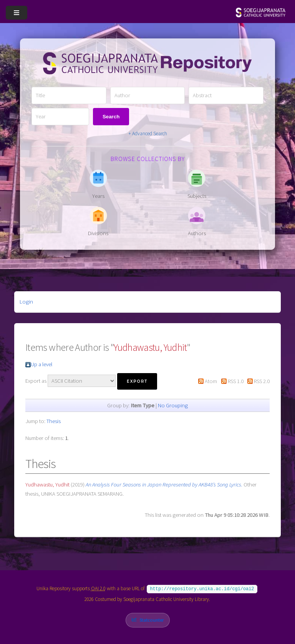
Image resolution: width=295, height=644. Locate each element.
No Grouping (173, 405)
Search (111, 117)
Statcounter (152, 619)
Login (26, 302)
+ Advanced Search (148, 134)
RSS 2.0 (262, 381)
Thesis (54, 421)
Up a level (41, 364)
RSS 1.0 (236, 381)
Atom (211, 381)
